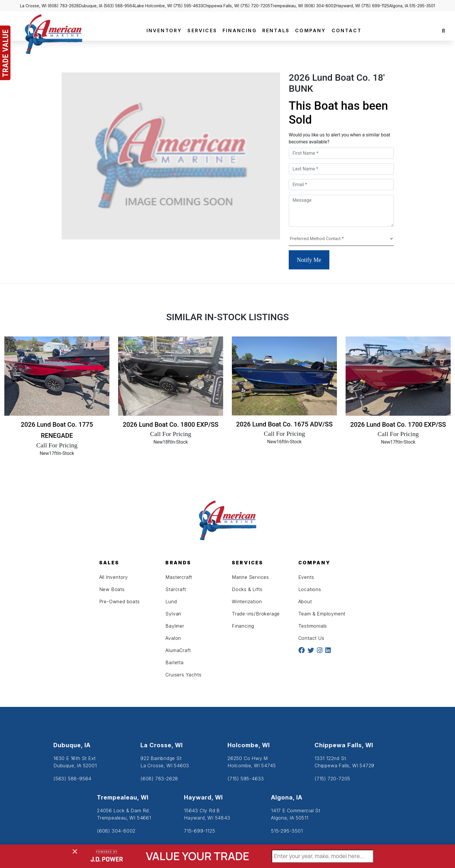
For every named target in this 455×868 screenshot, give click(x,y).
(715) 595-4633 (188, 6)
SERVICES (202, 30)
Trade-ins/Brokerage (256, 614)
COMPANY (310, 30)
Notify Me (309, 260)
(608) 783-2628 (63, 6)
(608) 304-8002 (320, 6)
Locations (310, 589)
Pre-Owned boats (120, 602)
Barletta (174, 662)
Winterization (247, 602)
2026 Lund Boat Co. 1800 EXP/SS (171, 425)
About (305, 602)
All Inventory (114, 577)
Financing (243, 626)
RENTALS (276, 30)
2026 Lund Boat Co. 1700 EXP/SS (398, 425)
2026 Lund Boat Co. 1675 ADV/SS (284, 424)
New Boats (112, 589)
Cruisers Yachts (183, 675)
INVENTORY (164, 30)
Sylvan (173, 614)
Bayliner (175, 626)
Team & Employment (322, 614)
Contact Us (311, 638)
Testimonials (313, 626)
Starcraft (176, 589)
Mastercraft (179, 577)
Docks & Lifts (247, 589)
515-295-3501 (422, 6)
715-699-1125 (200, 831)
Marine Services (250, 577)
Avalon (173, 638)
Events (306, 577)
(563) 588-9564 (119, 6)
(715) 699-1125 (375, 6)
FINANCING (240, 30)
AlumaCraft (178, 650)
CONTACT (347, 30)
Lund (171, 602)
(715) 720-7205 (255, 6)
